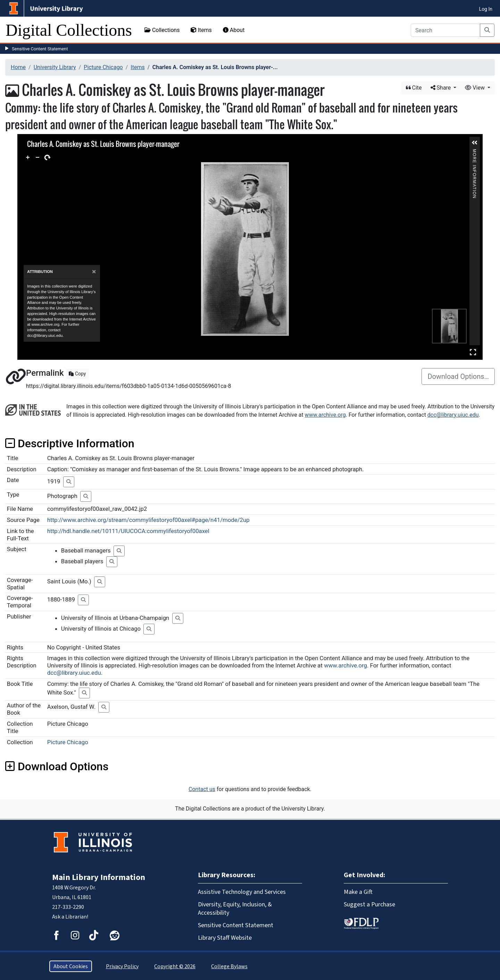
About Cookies (71, 966)
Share (441, 88)
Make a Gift (358, 892)
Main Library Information (99, 877)
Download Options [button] (57, 766)
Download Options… (458, 376)
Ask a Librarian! (70, 917)
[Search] (445, 30)
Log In (486, 9)
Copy (77, 374)
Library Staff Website (225, 938)
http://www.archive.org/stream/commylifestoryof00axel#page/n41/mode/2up (148, 520)
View (476, 88)
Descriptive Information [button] (70, 443)
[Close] (94, 272)
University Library (55, 67)
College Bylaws (229, 966)
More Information (474, 152)
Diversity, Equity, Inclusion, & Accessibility (235, 908)
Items (201, 30)
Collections (162, 30)
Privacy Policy (122, 966)
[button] (475, 143)
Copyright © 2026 (175, 966)
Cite (414, 88)
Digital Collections (69, 30)
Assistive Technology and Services (242, 892)
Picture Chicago (103, 67)
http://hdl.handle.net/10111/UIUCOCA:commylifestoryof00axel (128, 531)
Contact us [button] (202, 789)
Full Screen (473, 352)
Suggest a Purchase (369, 904)
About (234, 30)
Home (18, 67)
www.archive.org (325, 415)
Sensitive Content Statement (40, 49)
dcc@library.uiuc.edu (453, 415)
